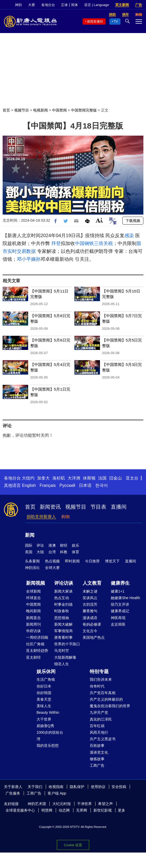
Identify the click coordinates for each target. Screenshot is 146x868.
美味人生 (44, 706)
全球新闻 (33, 591)
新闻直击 (33, 618)
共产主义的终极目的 (106, 699)
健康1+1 (118, 591)
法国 (102, 478)
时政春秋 (62, 611)
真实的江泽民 (101, 719)
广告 (139, 5)
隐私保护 (77, 787)
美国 (29, 552)
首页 (6, 110)
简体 (74, 5)
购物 (66, 517)
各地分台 (48, 5)
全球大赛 (52, 568)
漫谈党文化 (99, 752)
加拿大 (43, 478)
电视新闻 (41, 110)
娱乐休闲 (46, 672)
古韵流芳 (90, 604)
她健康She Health (125, 598)
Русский (67, 485)
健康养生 (120, 583)
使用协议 (98, 787)
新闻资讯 (50, 507)
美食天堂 (44, 699)
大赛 (32, 5)
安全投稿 (119, 787)
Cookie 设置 (73, 845)
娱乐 (75, 545)
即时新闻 (72, 561)
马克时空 (62, 651)
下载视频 (133, 221)
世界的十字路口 (67, 644)
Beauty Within (48, 712)
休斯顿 (89, 478)
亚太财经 (33, 657)
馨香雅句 (90, 611)
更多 (122, 810)
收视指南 (56, 787)
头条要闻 (32, 561)
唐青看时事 (63, 637)
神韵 (18, 5)
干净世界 (84, 804)
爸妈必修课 (92, 624)
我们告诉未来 (101, 679)
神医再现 (118, 618)
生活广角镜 (46, 679)
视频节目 (22, 110)
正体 (64, 5)
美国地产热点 (94, 637)
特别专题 (99, 672)
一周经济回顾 (37, 637)
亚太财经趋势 (37, 651)
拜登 (56, 243)
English (29, 485)
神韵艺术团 (37, 804)
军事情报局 (63, 631)
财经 (64, 545)
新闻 (30, 535)
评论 (40, 545)
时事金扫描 (63, 604)
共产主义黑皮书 (103, 739)
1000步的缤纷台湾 (50, 736)
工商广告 (97, 765)
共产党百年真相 (103, 693)
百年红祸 (97, 726)
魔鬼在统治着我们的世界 (110, 706)
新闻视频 (36, 583)
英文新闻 (122, 5)
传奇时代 (97, 686)
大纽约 (28, 478)
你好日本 (44, 686)
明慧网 (47, 810)
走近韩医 (118, 624)
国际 (29, 545)
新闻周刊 (33, 624)
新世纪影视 (103, 810)
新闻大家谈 (63, 591)
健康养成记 (120, 611)
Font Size (99, 220)
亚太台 (132, 478)
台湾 (52, 552)
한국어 (102, 485)
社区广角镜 (35, 644)
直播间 (119, 507)
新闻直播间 (95, 22)
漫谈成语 (90, 618)
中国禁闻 (59, 110)
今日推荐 (92, 561)
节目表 (98, 507)
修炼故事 (97, 759)
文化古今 (90, 631)
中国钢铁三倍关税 (94, 243)
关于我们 (35, 787)
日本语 (85, 485)
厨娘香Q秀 (45, 726)
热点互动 (62, 598)
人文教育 (92, 583)
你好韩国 (44, 693)
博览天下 (112, 561)
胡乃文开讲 (120, 604)
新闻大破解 (63, 624)
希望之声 (105, 804)
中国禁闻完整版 (84, 110)
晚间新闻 (33, 611)
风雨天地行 (99, 732)
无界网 (82, 810)
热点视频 (52, 561)
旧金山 (115, 478)
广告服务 (13, 793)
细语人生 (62, 664)
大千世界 (44, 719)
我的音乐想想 (48, 745)
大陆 (40, 552)
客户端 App (57, 793)
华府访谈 (33, 631)
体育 (75, 552)
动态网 (64, 810)
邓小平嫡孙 (29, 259)
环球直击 (33, 598)
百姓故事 (97, 745)
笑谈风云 (90, 598)
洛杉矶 (59, 478)
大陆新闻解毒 (65, 657)
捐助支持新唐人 (41, 517)
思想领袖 (62, 618)
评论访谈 (64, 583)
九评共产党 (99, 712)
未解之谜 (90, 591)
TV (116, 22)
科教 (64, 552)
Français (47, 485)
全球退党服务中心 (20, 810)
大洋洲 (74, 478)
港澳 (52, 545)
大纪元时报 (62, 804)
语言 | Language (97, 5)
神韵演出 (32, 568)
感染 (129, 236)
